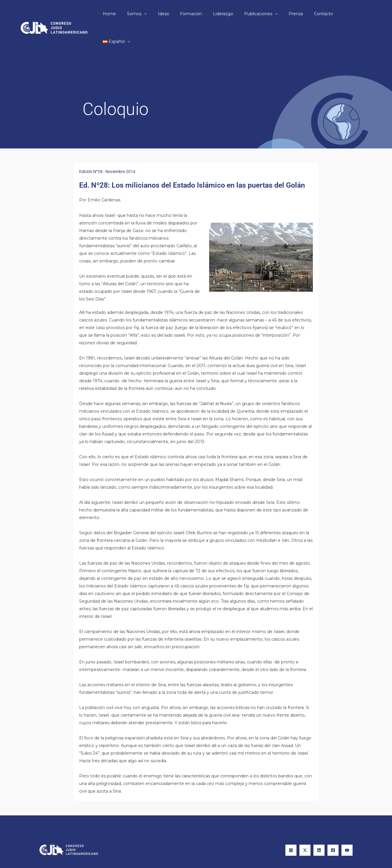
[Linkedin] (319, 822)
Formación (201, 14)
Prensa (298, 14)
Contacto (322, 14)
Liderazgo (231, 14)
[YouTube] (347, 822)
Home (129, 14)
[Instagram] (291, 822)
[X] (305, 822)
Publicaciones (263, 14)
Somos (151, 14)
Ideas (177, 14)
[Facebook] (333, 822)
